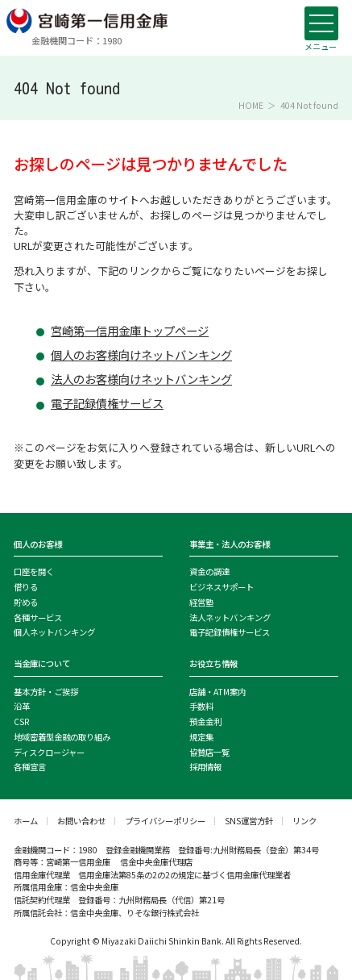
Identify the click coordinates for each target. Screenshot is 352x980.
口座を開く (34, 571)
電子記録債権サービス (107, 403)
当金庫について (42, 663)
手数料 (201, 706)
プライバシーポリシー (165, 821)
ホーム (26, 821)
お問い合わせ (81, 821)
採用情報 (205, 767)
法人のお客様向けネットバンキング (141, 379)
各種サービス (38, 617)
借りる (26, 587)
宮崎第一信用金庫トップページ (130, 331)
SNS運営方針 (249, 821)
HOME (251, 106)
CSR (21, 721)
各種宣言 (30, 767)
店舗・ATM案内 (217, 692)
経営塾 (201, 602)
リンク (304, 821)
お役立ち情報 (213, 663)
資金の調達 (209, 571)
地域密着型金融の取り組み (62, 737)
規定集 (201, 737)
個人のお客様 (38, 544)
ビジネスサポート (222, 587)
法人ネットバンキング (230, 617)
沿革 (22, 706)
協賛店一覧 (209, 752)
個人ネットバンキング (54, 632)
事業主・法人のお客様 (230, 544)
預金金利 (205, 721)
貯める (26, 602)
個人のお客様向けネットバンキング (141, 355)
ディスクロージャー (49, 752)
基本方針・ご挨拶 (46, 692)
